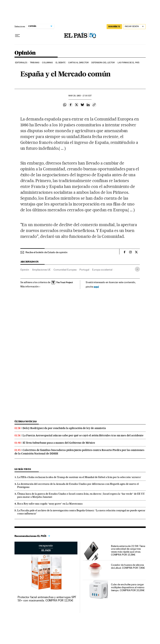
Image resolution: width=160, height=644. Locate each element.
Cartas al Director (78, 63)
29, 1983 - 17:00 (80, 96)
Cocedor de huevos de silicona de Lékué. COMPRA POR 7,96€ (128, 566)
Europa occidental (102, 270)
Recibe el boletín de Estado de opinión (47, 252)
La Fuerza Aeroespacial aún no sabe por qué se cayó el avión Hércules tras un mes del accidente (83, 435)
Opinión (25, 53)
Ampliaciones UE (41, 270)
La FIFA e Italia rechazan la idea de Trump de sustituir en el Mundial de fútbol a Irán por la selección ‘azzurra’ (79, 477)
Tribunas (35, 63)
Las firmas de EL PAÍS (128, 63)
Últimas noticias (26, 421)
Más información (30, 286)
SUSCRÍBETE (114, 27)
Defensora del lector (103, 63)
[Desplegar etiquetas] (137, 269)
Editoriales (21, 63)
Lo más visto (23, 469)
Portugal (84, 270)
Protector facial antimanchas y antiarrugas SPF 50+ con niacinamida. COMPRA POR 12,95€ (47, 599)
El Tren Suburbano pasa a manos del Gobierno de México (59, 443)
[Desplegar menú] (17, 36)
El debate (61, 63)
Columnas (47, 63)
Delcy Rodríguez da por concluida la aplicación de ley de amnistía (64, 428)
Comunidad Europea (65, 270)
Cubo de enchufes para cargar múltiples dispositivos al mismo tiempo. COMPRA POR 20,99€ (128, 587)
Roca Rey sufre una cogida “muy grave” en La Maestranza (50, 504)
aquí (96, 287)
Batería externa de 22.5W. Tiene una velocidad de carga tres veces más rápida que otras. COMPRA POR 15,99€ (128, 550)
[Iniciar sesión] (134, 27)
